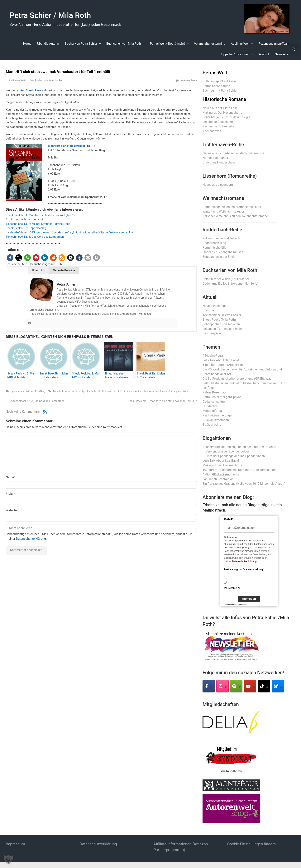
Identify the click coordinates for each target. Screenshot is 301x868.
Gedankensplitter (214, 402)
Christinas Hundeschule (219, 162)
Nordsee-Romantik (215, 158)
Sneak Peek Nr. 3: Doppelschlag (26, 228)
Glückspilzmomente (216, 420)
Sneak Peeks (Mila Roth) (219, 320)
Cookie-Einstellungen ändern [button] (252, 844)
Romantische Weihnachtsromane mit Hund (232, 207)
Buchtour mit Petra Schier (220, 91)
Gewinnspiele (212, 333)
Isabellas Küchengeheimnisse (223, 252)
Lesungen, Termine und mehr (222, 329)
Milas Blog (40, 391)
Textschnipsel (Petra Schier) (222, 315)
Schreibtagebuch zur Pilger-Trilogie (226, 117)
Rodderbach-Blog (214, 243)
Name (11, 477)
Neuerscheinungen (215, 306)
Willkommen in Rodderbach (221, 238)
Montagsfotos (212, 411)
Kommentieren (189, 80)
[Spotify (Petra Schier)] (236, 686)
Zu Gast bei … (212, 425)
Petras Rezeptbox (215, 392)
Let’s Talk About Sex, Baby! (221, 360)
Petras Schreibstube (216, 86)
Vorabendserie (73, 391)
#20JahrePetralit (214, 356)
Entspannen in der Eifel (218, 257)
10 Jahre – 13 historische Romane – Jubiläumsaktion (239, 470)
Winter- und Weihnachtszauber (223, 211)
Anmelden (249, 599)
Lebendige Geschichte (218, 122)
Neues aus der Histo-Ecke (220, 108)
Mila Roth (58, 391)
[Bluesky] (278, 686)
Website (11, 510)
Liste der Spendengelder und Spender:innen (235, 456)
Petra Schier (55, 80)
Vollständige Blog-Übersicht (221, 81)
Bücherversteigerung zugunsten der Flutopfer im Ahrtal (240, 447)
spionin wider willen (137, 391)
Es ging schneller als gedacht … (26, 219)
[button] (10, 258)
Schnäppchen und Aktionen (221, 324)
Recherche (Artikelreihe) (219, 126)
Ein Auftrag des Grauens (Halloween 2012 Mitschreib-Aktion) (244, 484)
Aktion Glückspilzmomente (221, 474)
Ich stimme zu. (233, 588)
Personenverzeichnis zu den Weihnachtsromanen (236, 216)
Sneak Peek (119, 391)
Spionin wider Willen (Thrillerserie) (226, 279)
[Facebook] (209, 686)
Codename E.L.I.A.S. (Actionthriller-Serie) (230, 284)
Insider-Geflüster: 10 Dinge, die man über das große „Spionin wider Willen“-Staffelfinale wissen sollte (69, 232)
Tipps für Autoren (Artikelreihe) (224, 365)
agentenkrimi (181, 391)
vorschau (154, 391)
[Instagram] (222, 686)
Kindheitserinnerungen (218, 415)
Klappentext (167, 391)
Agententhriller (89, 391)
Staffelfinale (105, 391)
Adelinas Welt (212, 131)
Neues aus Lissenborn (218, 185)
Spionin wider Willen (22, 391)
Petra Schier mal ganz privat (222, 397)
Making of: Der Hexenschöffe (222, 113)
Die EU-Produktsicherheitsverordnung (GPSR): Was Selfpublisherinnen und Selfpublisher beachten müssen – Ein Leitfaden (244, 383)
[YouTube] (250, 686)
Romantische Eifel (215, 248)
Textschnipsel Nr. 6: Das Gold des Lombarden (35, 237)
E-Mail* (229, 519)
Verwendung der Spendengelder (227, 451)
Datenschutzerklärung (31, 539)
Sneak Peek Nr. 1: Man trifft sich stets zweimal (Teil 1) (40, 215)
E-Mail (11, 494)
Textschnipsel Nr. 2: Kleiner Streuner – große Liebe (38, 224)
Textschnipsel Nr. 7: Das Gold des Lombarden (37, 401)
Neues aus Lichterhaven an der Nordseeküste (233, 153)
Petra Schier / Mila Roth (50, 15)
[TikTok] (264, 686)
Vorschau (209, 310)
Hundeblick (210, 406)
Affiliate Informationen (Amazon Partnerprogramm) (181, 847)
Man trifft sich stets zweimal (66, 146)
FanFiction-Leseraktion (218, 479)
